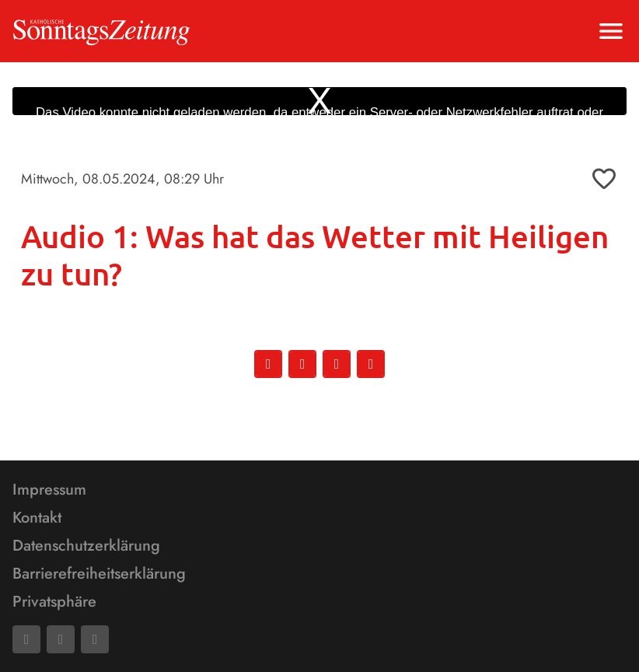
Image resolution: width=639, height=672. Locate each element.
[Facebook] (26, 639)
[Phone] (95, 639)
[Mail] (61, 639)
